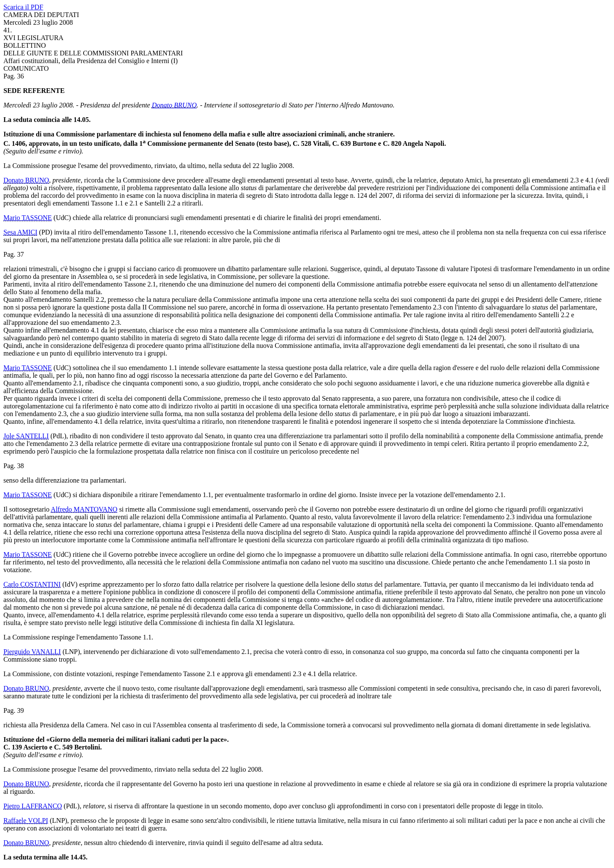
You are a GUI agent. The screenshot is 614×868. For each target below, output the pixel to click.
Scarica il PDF (23, 7)
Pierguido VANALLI (32, 652)
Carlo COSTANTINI (32, 584)
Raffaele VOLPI (26, 820)
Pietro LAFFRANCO (33, 806)
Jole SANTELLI (26, 436)
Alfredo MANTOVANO (84, 509)
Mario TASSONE (28, 218)
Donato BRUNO (174, 105)
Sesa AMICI (20, 232)
